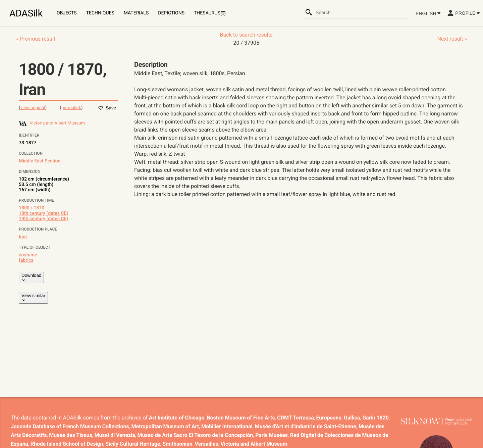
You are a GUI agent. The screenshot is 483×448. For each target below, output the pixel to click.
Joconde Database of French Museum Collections (70, 426)
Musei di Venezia (115, 435)
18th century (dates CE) (43, 213)
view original (33, 108)
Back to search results (246, 35)
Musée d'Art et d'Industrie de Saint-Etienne (306, 426)
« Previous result (36, 39)
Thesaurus (210, 13)
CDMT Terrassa (295, 418)
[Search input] (362, 12)
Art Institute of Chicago (177, 418)
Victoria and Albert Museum (254, 444)
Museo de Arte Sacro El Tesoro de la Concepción (195, 435)
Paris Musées (272, 435)
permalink (71, 108)
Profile (463, 13)
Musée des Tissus (70, 435)
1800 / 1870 (32, 208)
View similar (33, 298)
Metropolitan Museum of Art (165, 426)
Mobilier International (227, 426)
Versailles (207, 444)
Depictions (171, 13)
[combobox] (362, 12)
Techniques (100, 13)
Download (31, 278)
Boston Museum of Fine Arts (241, 418)
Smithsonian (177, 444)
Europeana (329, 418)
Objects (67, 13)
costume (28, 255)
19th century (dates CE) (43, 219)
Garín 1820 (375, 418)
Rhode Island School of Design (67, 444)
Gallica (352, 418)
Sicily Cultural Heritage (133, 444)
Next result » (452, 39)
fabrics (26, 260)
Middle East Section (40, 161)
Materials (136, 13)
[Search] (309, 12)
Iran (23, 237)
